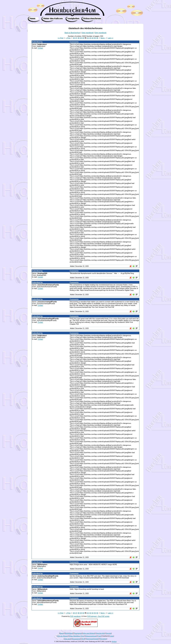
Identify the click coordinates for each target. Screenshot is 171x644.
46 (97, 38)
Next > (103, 38)
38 (78, 38)
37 (76, 38)
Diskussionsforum (91, 636)
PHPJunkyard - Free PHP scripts (98, 616)
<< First (61, 38)
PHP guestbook (75, 616)
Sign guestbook (101, 33)
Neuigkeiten (78, 633)
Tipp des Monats (63, 636)
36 (74, 38)
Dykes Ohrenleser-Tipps (76, 636)
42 (88, 38)
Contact (40, 48)
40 (83, 38)
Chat (99, 636)
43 (90, 38)
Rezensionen (69, 633)
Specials (109, 633)
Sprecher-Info (100, 633)
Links (112, 636)
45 (95, 38)
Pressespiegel (76, 639)
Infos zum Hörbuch (89, 633)
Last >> (110, 38)
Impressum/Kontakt (92, 639)
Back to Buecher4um (72, 33)
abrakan (114, 641)
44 (93, 38)
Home (62, 633)
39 (81, 38)
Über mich (68, 639)
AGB (83, 639)
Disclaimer (103, 639)
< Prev (68, 38)
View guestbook (87, 33)
